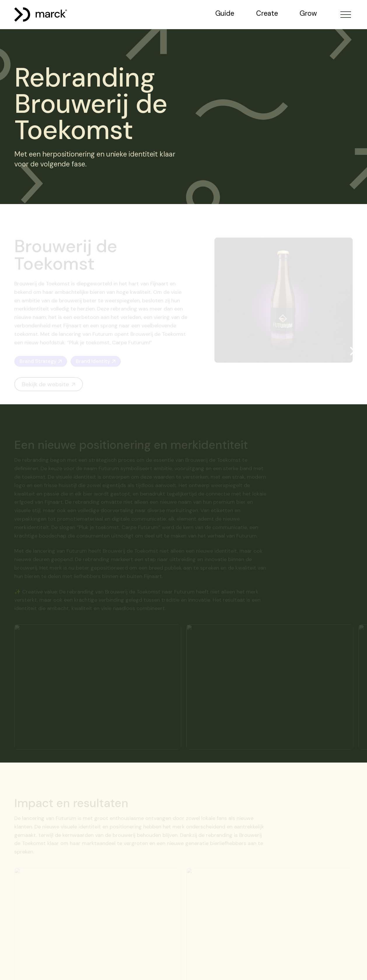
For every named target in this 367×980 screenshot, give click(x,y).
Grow (308, 13)
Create (267, 13)
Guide (225, 13)
